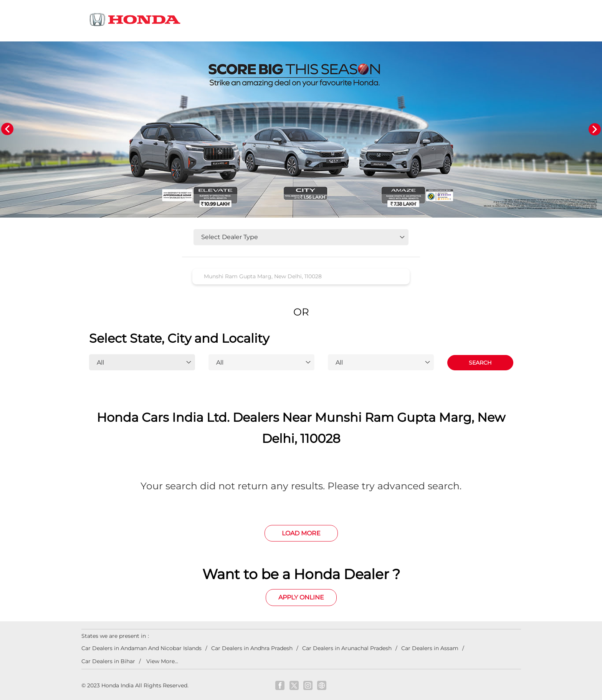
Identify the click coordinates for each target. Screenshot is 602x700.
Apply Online (301, 597)
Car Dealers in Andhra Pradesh (252, 648)
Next (595, 129)
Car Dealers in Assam (430, 648)
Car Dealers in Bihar (108, 661)
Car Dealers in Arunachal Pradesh (347, 648)
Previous (7, 129)
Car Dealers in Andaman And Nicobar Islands (141, 648)
